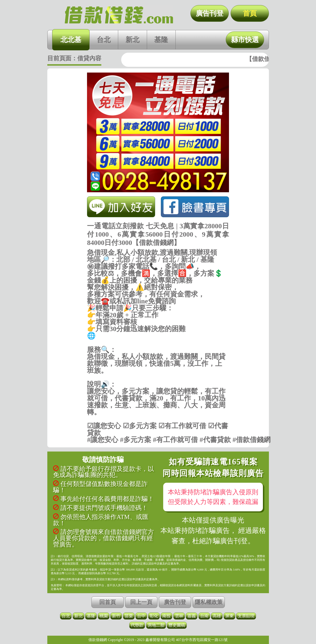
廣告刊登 (210, 13)
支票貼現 (246, 616)
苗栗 (129, 616)
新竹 (116, 616)
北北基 (71, 40)
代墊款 (137, 625)
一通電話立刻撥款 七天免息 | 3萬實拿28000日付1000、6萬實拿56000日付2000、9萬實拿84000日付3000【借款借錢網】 (119, 15)
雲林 (179, 616)
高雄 (217, 616)
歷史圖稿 (177, 625)
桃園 (104, 616)
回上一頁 (141, 602)
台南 (204, 616)
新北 (132, 40)
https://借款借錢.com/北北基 (158, 343)
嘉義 (192, 616)
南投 (166, 616)
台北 (104, 40)
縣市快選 (245, 40)
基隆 (161, 40)
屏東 (229, 616)
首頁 (250, 13)
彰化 (154, 616)
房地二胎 (156, 625)
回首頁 (108, 602)
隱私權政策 (209, 602)
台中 (141, 616)
